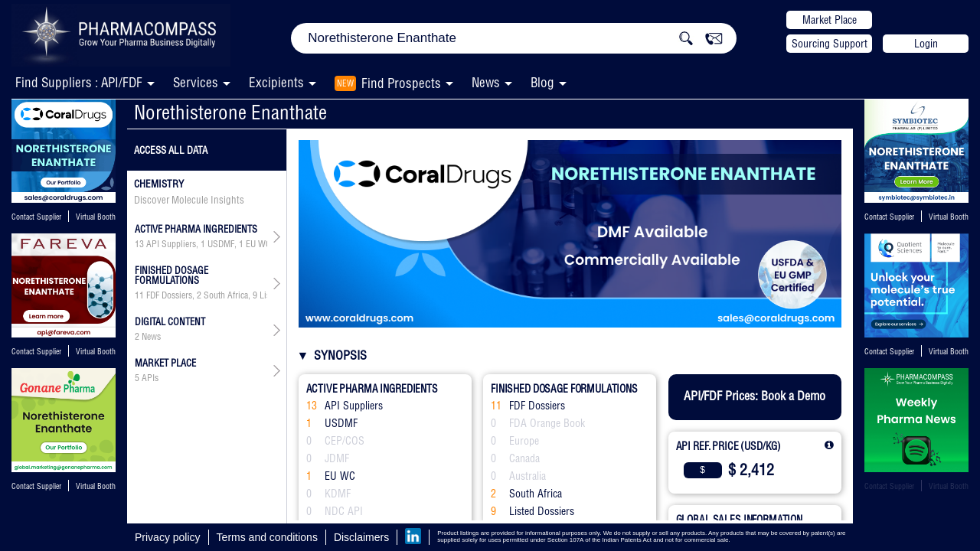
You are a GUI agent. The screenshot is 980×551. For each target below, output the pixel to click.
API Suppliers (171, 244)
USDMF (221, 244)
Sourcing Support (830, 44)
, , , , (201, 244)
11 (139, 295)
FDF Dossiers (169, 295)
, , (201, 295)
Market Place (830, 20)
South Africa (226, 295)
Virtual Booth (96, 217)
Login (926, 44)
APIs (150, 378)
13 (139, 244)
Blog (542, 82)
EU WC (258, 244)
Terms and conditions (267, 537)
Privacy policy (168, 537)
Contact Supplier (36, 217)
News (486, 82)
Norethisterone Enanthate (230, 112)
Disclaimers (361, 537)
